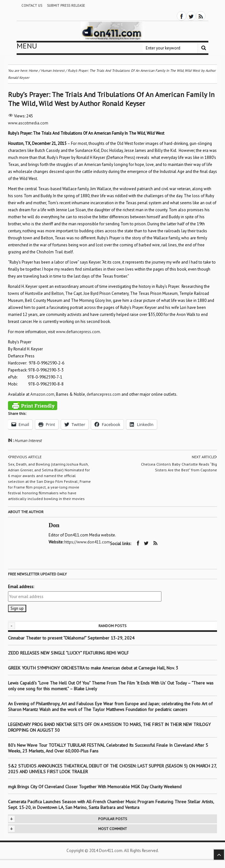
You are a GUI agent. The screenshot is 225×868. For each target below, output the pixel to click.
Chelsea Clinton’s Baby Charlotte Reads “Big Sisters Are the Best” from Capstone (179, 467)
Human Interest (28, 441)
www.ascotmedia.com (28, 123)
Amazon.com (42, 394)
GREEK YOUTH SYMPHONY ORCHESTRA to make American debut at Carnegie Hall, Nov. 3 (93, 668)
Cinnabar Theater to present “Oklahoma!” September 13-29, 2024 (71, 638)
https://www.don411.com (87, 542)
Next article (204, 457)
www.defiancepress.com (78, 332)
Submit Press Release (66, 5)
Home (33, 71)
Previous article (25, 457)
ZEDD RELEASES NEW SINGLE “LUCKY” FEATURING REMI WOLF (68, 653)
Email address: (21, 587)
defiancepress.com (104, 394)
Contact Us (32, 5)
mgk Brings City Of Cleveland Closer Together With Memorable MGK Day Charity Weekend (95, 787)
